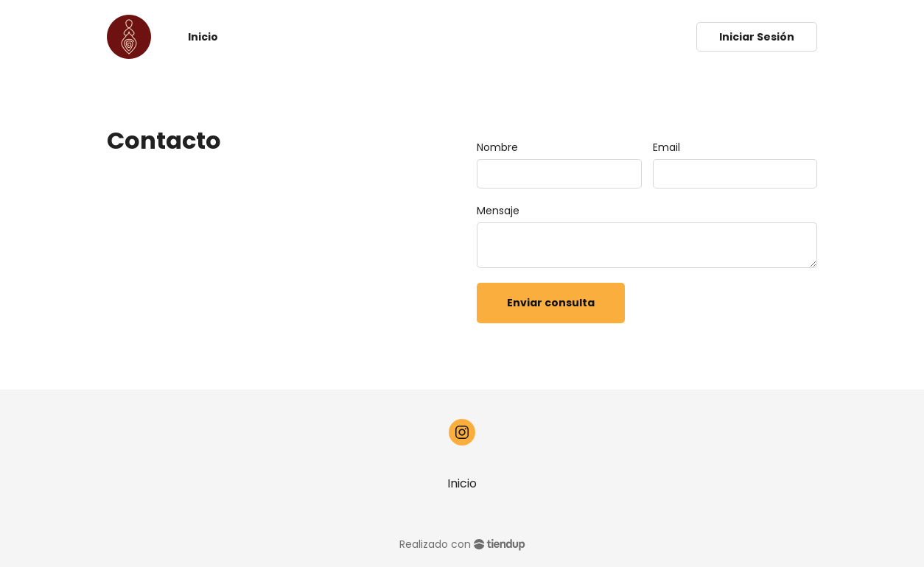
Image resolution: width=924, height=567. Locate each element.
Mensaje (498, 211)
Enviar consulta (551, 303)
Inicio (462, 483)
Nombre (497, 147)
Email (666, 147)
